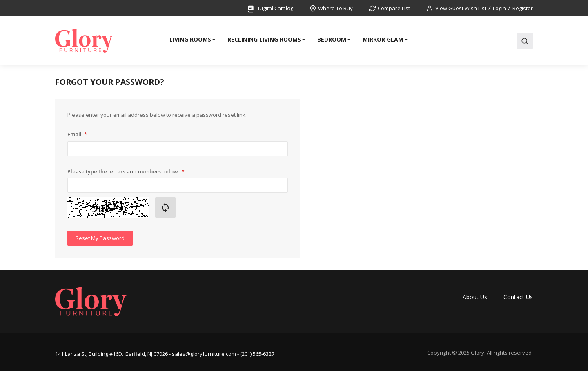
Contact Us (518, 297)
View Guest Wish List (461, 8)
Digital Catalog (270, 9)
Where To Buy (335, 8)
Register (523, 8)
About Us (475, 297)
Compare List (394, 8)
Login (499, 8)
